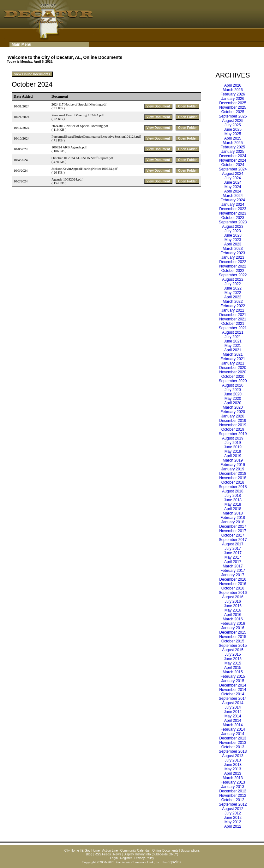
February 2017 (233, 571)
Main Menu (21, 44)
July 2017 (233, 549)
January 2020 (233, 416)
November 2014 (233, 690)
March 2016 (233, 619)
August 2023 (233, 227)
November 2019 (233, 425)
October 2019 (233, 429)
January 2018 (233, 522)
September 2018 (233, 487)
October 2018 (233, 482)
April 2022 (233, 297)
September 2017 (233, 540)
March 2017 (233, 566)
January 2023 (233, 257)
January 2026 (233, 99)
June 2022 (233, 288)
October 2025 (233, 112)
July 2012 (233, 813)
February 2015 (233, 676)
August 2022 (233, 279)
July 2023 (233, 231)
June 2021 (233, 341)
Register (126, 858)
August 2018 (233, 491)
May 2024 (233, 187)
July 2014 (233, 707)
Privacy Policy (144, 858)
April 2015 (233, 668)
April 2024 (233, 191)
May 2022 (233, 293)
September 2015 (233, 646)
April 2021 (233, 350)
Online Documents (165, 851)
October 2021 (233, 324)
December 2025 (233, 103)
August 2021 (233, 332)
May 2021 (233, 346)
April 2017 (233, 562)
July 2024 (233, 178)
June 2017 (233, 553)
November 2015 (233, 637)
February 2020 (233, 412)
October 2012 (233, 800)
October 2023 (233, 218)
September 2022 (233, 275)
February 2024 (233, 200)
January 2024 (233, 204)
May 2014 (233, 716)
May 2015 (233, 663)
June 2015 (233, 659)
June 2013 (233, 765)
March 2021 (233, 354)
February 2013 (233, 782)
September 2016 (233, 593)
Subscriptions (190, 851)
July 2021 (233, 337)
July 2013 (233, 760)
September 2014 (233, 698)
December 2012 (233, 791)
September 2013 (233, 751)
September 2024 (233, 169)
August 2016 (233, 597)
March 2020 (233, 407)
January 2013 (233, 787)
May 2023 (233, 240)
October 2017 (233, 535)
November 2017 (233, 531)
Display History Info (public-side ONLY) (151, 854)
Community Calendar (135, 851)
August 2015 (233, 650)
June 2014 (233, 712)
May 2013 (233, 769)
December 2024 (233, 156)
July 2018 (233, 496)
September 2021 (233, 328)
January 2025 (233, 152)
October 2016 (233, 588)
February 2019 (233, 465)
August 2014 (233, 703)
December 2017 (233, 526)
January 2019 (233, 469)
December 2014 (233, 685)
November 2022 (233, 266)
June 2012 (233, 818)
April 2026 (233, 85)
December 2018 (233, 474)
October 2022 (233, 271)
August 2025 (233, 121)
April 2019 (233, 456)
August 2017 (233, 544)
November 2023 (233, 213)
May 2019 (233, 451)
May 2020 (233, 399)
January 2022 (233, 310)
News (117, 854)
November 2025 (233, 107)
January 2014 (233, 734)
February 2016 (233, 624)
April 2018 (233, 509)
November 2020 (233, 372)
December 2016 (233, 579)
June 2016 (233, 606)
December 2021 (233, 315)
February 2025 (233, 147)
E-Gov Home (91, 851)
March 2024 (233, 196)
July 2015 (233, 654)
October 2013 (233, 747)
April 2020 (233, 403)
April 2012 (233, 826)
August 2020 (233, 385)
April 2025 (233, 138)
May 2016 (233, 610)
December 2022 (233, 262)
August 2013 (233, 756)
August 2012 (233, 809)
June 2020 (233, 394)
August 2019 (233, 438)
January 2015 (233, 681)
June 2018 (233, 500)
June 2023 (233, 235)
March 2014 (233, 725)
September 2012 (233, 804)
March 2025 (233, 143)
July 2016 (233, 601)
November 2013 (233, 743)
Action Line (110, 851)
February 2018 (233, 518)
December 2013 (233, 738)
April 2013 (233, 773)
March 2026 (233, 90)
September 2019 (233, 434)
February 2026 (233, 94)
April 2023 (233, 244)
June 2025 (233, 129)
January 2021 (233, 363)
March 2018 (233, 513)
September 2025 (233, 116)
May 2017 (233, 557)
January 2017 (233, 575)
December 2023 (233, 209)
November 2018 (233, 478)
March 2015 (233, 672)
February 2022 (233, 306)
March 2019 (233, 460)
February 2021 (233, 359)
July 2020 (233, 390)
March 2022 (233, 302)
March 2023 (233, 249)
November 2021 (233, 319)
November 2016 (233, 584)
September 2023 (233, 222)
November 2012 (233, 796)
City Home (72, 851)
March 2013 (233, 778)
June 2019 (233, 447)
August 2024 (233, 174)
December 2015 (233, 632)
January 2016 (233, 628)
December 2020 (233, 368)
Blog (89, 854)
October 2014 (233, 694)
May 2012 (233, 822)
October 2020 (233, 377)
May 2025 (233, 134)
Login (114, 858)
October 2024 (233, 165)
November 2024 (233, 160)
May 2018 (233, 504)
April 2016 (233, 615)
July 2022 (233, 284)
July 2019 (233, 443)
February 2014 (233, 729)
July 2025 (233, 125)
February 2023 (233, 253)
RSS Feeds (103, 854)
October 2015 (233, 641)
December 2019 (233, 421)
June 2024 (233, 182)
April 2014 (233, 721)
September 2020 (233, 381)
